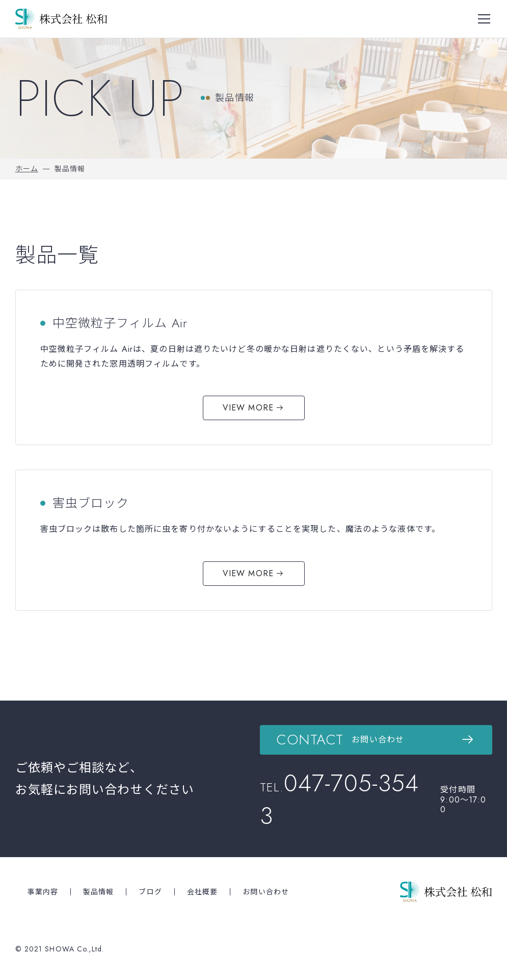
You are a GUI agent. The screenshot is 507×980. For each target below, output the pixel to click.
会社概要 (202, 892)
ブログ (150, 892)
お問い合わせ (266, 892)
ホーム (27, 169)
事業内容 (43, 892)
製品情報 (98, 892)
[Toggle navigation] (484, 19)
